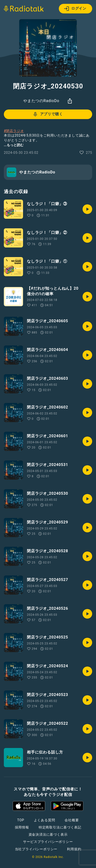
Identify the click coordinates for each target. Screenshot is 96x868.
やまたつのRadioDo (41, 101)
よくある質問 (45, 820)
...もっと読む (14, 145)
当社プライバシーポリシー (36, 849)
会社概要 (72, 820)
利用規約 (74, 849)
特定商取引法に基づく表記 (60, 827)
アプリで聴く (48, 114)
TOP (21, 820)
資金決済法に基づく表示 (48, 834)
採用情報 (22, 827)
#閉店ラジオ (14, 131)
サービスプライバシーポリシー (48, 842)
